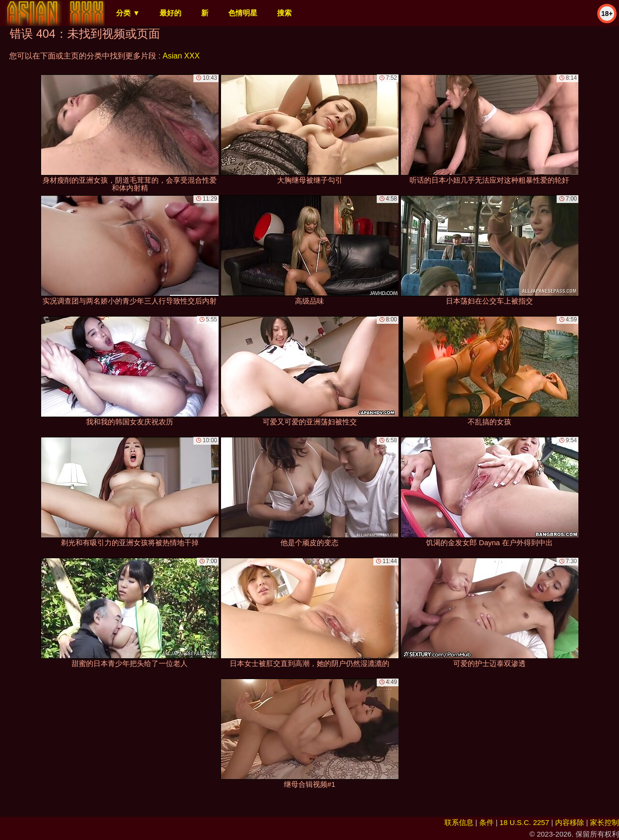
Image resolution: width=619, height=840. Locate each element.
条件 (486, 822)
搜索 (284, 13)
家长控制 (604, 822)
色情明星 (243, 13)
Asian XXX (181, 56)
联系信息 (459, 822)
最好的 (170, 13)
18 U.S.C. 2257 (524, 822)
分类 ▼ (128, 13)
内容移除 (570, 822)
